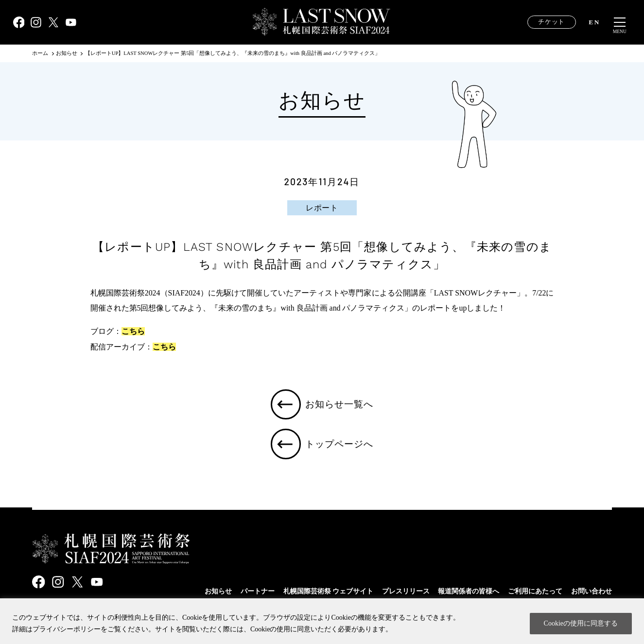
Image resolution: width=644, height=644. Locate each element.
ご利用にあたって (535, 591)
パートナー (258, 591)
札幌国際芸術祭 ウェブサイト (329, 591)
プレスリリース (406, 591)
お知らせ (218, 591)
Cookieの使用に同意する (581, 623)
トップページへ (340, 445)
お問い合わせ (592, 591)
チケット (551, 22)
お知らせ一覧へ (340, 405)
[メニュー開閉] (620, 22)
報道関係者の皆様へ (469, 591)
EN (594, 22)
